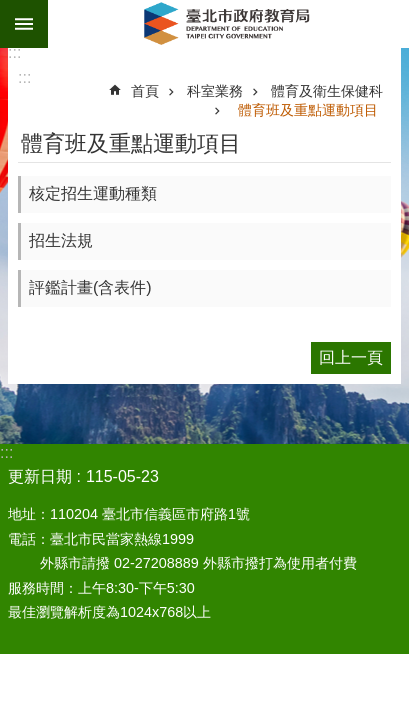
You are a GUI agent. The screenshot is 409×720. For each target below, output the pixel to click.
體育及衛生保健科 (327, 91)
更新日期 (40, 476)
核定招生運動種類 (93, 193)
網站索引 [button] (24, 24)
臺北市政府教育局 (228, 24)
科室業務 (215, 91)
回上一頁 (351, 357)
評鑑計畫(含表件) (90, 287)
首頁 (145, 91)
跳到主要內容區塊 (10, 10)
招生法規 (61, 240)
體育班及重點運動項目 (308, 110)
